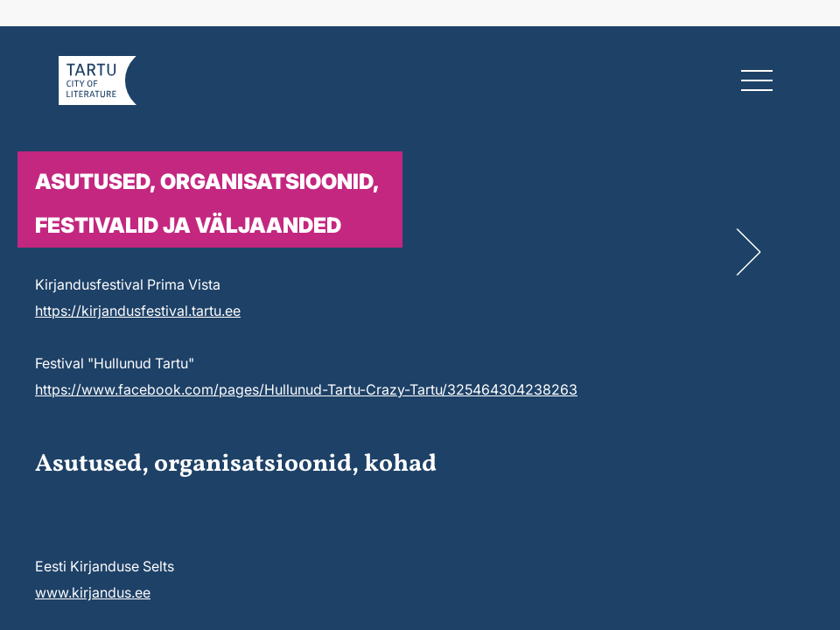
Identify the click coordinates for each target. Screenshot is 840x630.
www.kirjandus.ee (93, 592)
